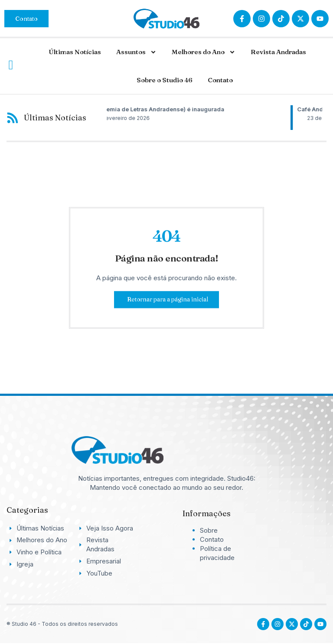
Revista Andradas (278, 52)
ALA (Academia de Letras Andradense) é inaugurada (187, 109)
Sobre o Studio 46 (165, 80)
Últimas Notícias (75, 52)
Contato (220, 80)
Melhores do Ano (204, 52)
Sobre (209, 530)
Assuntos (136, 52)
